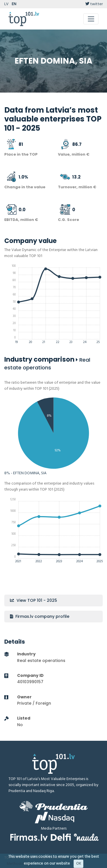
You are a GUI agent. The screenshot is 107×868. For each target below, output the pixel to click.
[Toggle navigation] (91, 19)
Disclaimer (78, 858)
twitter (94, 4)
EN (14, 4)
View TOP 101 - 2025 (34, 600)
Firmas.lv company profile (40, 616)
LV (6, 4)
